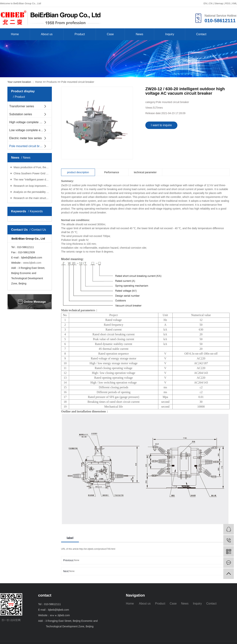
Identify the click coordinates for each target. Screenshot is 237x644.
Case (110, 34)
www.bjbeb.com (32, 263)
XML (235, 3)
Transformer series (22, 106)
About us (47, 34)
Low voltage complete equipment (31, 130)
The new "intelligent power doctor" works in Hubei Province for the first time (31, 180)
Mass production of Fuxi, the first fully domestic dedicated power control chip (31, 167)
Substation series (21, 114)
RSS (228, 3)
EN (205, 3)
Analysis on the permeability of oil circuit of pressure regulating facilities (31, 192)
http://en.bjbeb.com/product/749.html (97, 549)
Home (15, 34)
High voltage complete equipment (31, 122)
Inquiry (170, 34)
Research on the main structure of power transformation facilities (31, 198)
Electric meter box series (25, 138)
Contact (201, 34)
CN (211, 3)
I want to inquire (161, 125)
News (139, 34)
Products (52, 82)
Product (80, 34)
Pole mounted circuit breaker (78, 82)
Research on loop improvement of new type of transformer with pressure (31, 186)
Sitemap (219, 3)
